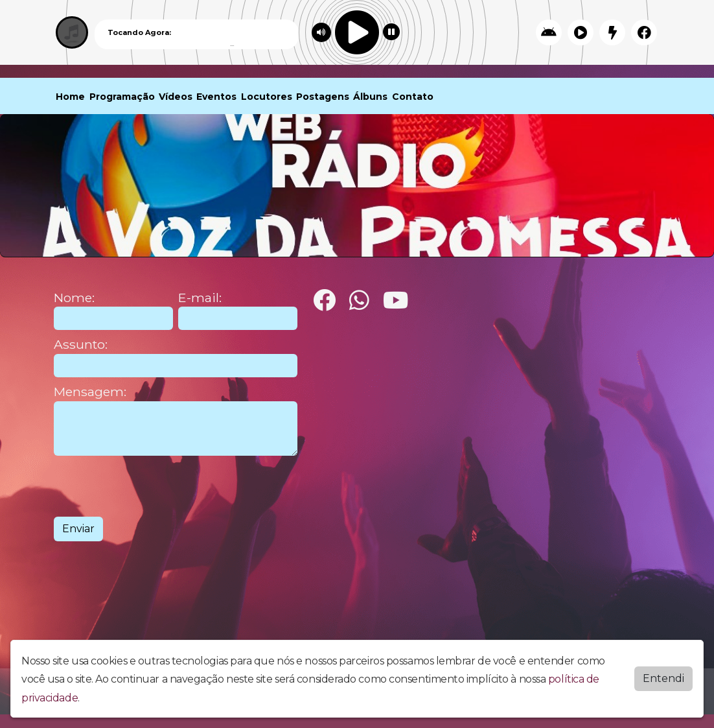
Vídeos (176, 97)
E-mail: (200, 298)
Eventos (216, 97)
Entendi (663, 678)
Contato (413, 97)
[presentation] (152, 486)
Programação (122, 97)
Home (70, 97)
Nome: (74, 298)
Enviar (78, 529)
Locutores (267, 97)
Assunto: (81, 345)
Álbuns (370, 97)
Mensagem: (90, 392)
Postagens (323, 97)
